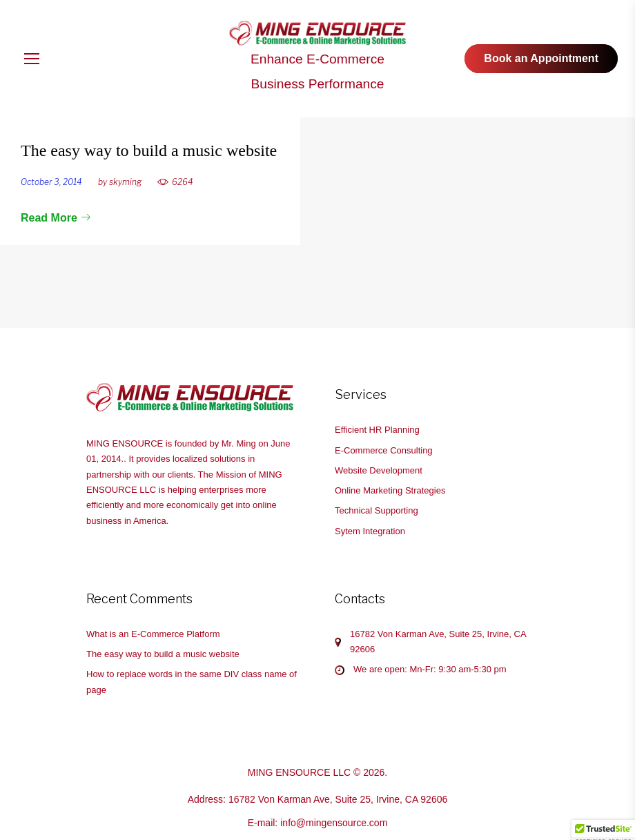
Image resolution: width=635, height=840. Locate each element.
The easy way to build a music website (149, 150)
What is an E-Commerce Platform (153, 634)
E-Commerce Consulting (384, 450)
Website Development (379, 470)
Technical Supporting (377, 510)
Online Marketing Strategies (390, 490)
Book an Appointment (541, 58)
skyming (125, 182)
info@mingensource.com (334, 823)
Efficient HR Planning (377, 430)
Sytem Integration (370, 531)
